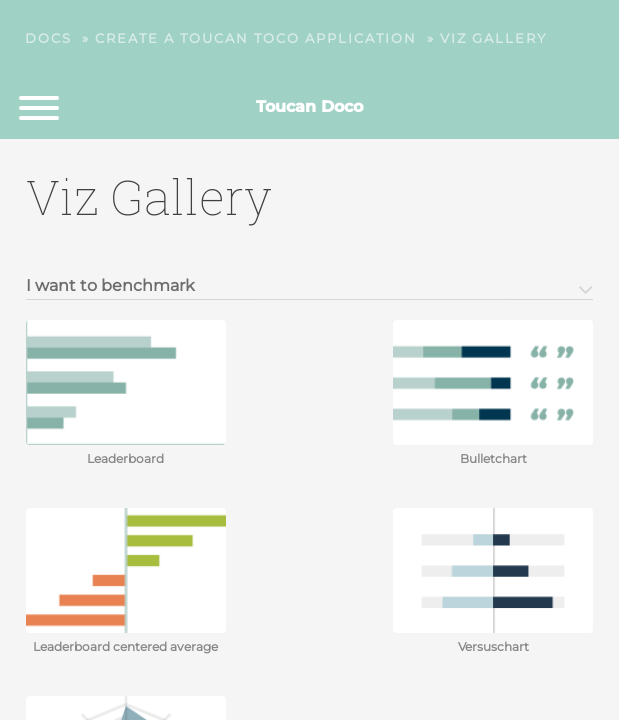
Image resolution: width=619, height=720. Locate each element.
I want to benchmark (110, 286)
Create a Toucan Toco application (256, 38)
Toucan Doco (309, 106)
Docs (48, 38)
